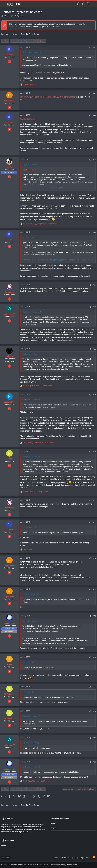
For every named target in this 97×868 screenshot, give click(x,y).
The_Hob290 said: (29, 594)
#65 (94, 232)
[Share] (90, 48)
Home (53, 823)
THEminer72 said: (29, 743)
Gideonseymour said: (31, 52)
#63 (94, 115)
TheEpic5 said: (28, 527)
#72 (94, 522)
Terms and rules (60, 858)
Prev (6, 41)
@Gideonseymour (28, 119)
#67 (94, 307)
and (36, 492)
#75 (94, 616)
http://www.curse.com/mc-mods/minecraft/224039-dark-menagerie (49, 97)
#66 (94, 285)
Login (3, 845)
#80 (94, 762)
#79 (94, 738)
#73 (94, 558)
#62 (94, 93)
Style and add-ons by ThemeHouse (63, 865)
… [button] (31, 41)
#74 (94, 589)
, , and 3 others (39, 443)
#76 (94, 657)
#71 (94, 500)
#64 (94, 160)
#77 (94, 687)
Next (41, 41)
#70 (94, 452)
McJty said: (27, 237)
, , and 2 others (43, 224)
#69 (94, 395)
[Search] (93, 4)
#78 (94, 711)
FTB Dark (6, 858)
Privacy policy (73, 858)
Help (81, 858)
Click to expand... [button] (58, 188)
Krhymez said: (28, 165)
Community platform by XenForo (25, 865)
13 (35, 41)
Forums (54, 828)
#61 (94, 48)
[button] (4, 4)
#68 (94, 349)
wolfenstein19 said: (30, 354)
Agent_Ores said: (29, 621)
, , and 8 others (38, 386)
